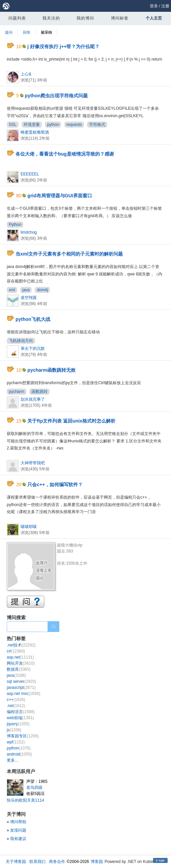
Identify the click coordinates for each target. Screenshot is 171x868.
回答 (27, 32)
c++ (16, 700)
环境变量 (32, 125)
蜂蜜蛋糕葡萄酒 (35, 132)
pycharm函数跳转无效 (51, 370)
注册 (165, 6)
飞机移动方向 (21, 341)
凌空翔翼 (29, 298)
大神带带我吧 (33, 463)
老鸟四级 (34, 788)
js (14, 730)
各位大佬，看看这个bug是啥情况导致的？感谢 (65, 154)
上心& (26, 74)
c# (16, 651)
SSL (13, 125)
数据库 (19, 669)
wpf (16, 742)
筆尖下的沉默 (33, 348)
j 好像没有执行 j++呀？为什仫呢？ (63, 46)
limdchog (29, 232)
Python (15, 225)
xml (12, 290)
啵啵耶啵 (29, 527)
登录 (154, 6)
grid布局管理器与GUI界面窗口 (60, 196)
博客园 (97, 862)
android (19, 754)
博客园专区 (23, 736)
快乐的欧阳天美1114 (25, 800)
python (53, 125)
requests (74, 125)
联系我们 (37, 862)
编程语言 (21, 712)
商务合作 (57, 862)
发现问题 (18, 830)
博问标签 (120, 18)
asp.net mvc (23, 694)
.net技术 (21, 645)
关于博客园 (16, 862)
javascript (21, 688)
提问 (9, 32)
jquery (18, 724)
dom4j (42, 290)
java (26, 290)
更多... (12, 760)
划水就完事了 (33, 399)
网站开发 (21, 663)
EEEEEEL (30, 174)
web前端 (20, 718)
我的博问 (85, 18)
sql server (21, 681)
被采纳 (46, 32)
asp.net (20, 657)
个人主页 (154, 18)
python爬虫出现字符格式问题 (56, 96)
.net (16, 706)
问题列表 (17, 18)
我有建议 (18, 839)
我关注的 (51, 18)
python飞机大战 (33, 319)
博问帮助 (18, 822)
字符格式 (97, 125)
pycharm (17, 392)
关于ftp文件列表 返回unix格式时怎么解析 (71, 421)
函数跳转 (39, 392)
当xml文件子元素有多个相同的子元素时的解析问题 (69, 254)
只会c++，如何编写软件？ (55, 485)
